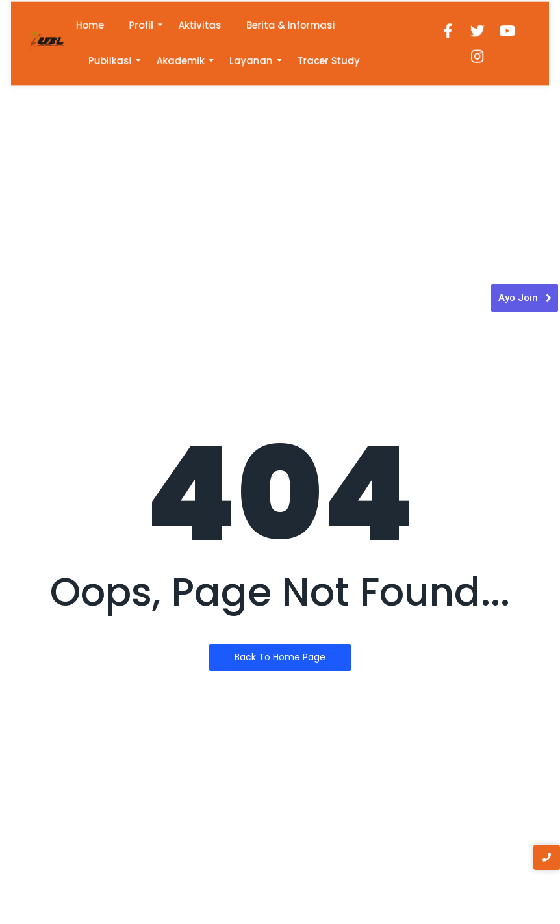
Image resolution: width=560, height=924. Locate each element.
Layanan (253, 59)
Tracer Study (325, 59)
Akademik (187, 59)
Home (102, 26)
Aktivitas (205, 26)
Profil (150, 26)
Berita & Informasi (290, 26)
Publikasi (121, 59)
